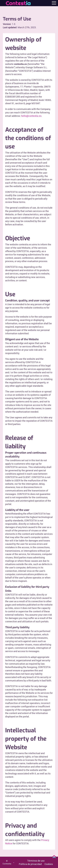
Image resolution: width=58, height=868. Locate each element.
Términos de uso (36, 861)
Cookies (49, 864)
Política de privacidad (30, 864)
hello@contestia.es (31, 116)
